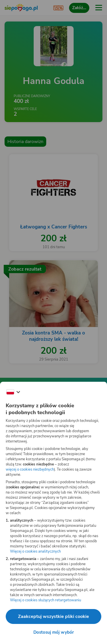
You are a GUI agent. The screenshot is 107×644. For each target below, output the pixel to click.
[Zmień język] (13, 392)
